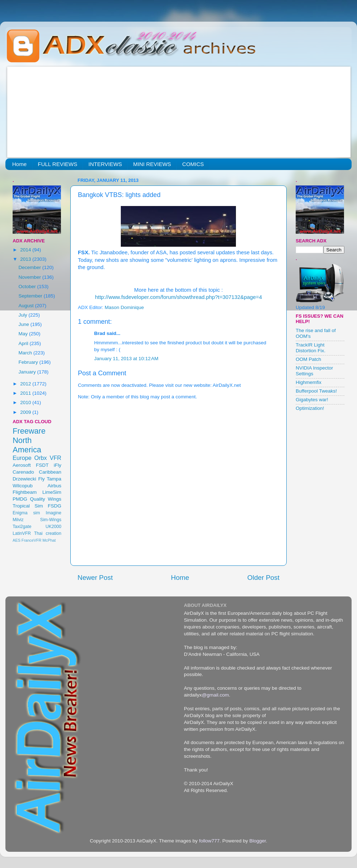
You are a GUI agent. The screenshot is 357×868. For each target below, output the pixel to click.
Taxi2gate (22, 527)
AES (17, 540)
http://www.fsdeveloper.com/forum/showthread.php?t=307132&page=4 (179, 297)
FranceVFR (32, 540)
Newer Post (95, 578)
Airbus (54, 486)
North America (27, 445)
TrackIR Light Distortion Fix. (311, 348)
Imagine (54, 513)
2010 (26, 402)
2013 (26, 259)
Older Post (263, 578)
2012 (26, 384)
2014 (26, 250)
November (30, 277)
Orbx (41, 458)
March (26, 353)
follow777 (209, 841)
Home (19, 164)
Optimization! (310, 408)
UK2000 (53, 527)
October (28, 287)
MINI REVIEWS (152, 164)
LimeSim (52, 492)
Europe (22, 458)
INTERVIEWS (105, 164)
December (30, 267)
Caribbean (50, 472)
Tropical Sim (28, 506)
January (28, 372)
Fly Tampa (50, 479)
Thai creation (48, 533)
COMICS (193, 164)
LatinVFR (22, 533)
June (24, 324)
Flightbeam (25, 492)
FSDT (42, 465)
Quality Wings (46, 499)
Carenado (23, 472)
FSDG (54, 506)
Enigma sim (26, 513)
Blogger (257, 841)
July (23, 315)
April (24, 343)
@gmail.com (215, 695)
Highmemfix (308, 382)
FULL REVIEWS (58, 164)
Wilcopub (23, 486)
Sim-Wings (51, 520)
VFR (56, 458)
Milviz (18, 520)
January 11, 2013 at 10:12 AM (126, 359)
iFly (58, 465)
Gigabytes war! (312, 400)
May (24, 334)
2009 (26, 412)
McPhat (49, 540)
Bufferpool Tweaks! (316, 391)
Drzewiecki (24, 479)
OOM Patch (308, 359)
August (27, 306)
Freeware (29, 431)
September (31, 296)
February (29, 362)
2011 (26, 393)
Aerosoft (22, 465)
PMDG (20, 499)
